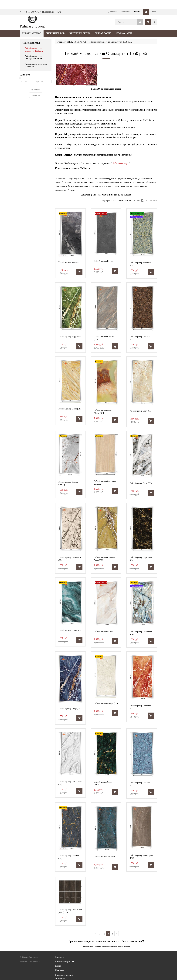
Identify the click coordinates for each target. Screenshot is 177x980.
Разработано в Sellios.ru (30, 961)
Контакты (125, 12)
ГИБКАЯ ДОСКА (103, 33)
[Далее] (117, 934)
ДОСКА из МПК (124, 33)
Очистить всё (36, 96)
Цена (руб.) (26, 75)
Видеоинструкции (121, 163)
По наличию (151, 201)
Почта (58, 966)
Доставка (113, 12)
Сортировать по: (109, 201)
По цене (138, 201)
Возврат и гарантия (65, 961)
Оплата (136, 12)
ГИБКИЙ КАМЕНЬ (55, 33)
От (21, 81)
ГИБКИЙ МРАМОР (31, 43)
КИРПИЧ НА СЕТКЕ (80, 33)
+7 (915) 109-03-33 (32, 12)
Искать (36, 90)
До (37, 81)
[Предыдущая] (96, 934)
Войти (154, 12)
